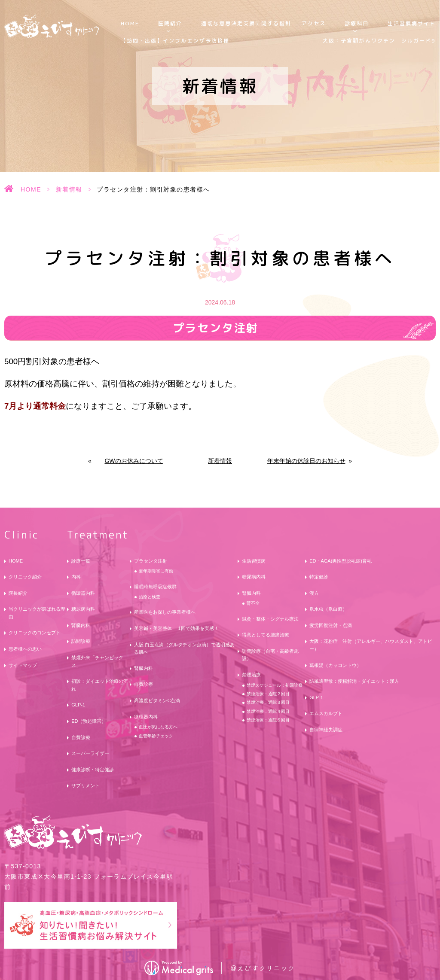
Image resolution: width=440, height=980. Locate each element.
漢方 (314, 593)
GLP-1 (78, 705)
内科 (76, 577)
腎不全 (253, 603)
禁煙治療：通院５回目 (268, 720)
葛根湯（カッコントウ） (335, 665)
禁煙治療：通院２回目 (268, 694)
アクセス (314, 23)
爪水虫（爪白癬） (328, 609)
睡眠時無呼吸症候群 (155, 587)
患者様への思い (25, 649)
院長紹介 (18, 593)
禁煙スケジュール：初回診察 (275, 685)
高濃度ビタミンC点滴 (157, 700)
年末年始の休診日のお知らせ (306, 461)
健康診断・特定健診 (93, 770)
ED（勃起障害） (89, 721)
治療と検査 (150, 597)
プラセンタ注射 (151, 561)
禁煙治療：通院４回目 (268, 711)
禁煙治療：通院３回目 (268, 702)
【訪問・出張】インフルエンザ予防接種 (175, 41)
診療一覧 (81, 561)
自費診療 (81, 737)
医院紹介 (170, 23)
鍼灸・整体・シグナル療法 (270, 619)
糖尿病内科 (83, 609)
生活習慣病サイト (412, 23)
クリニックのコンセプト (35, 633)
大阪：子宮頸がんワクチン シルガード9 (379, 41)
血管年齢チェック (156, 736)
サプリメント (86, 785)
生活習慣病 (254, 561)
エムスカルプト (326, 713)
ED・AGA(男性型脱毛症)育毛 (341, 561)
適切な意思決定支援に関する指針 (246, 23)
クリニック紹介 (25, 577)
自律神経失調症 (326, 730)
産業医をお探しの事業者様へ (165, 612)
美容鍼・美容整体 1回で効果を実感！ (176, 628)
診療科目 (357, 23)
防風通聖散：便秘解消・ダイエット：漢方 (354, 681)
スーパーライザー (90, 753)
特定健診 (319, 577)
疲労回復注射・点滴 (331, 625)
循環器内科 (83, 593)
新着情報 (69, 189)
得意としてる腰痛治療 (266, 635)
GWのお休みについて (134, 461)
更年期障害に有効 (156, 571)
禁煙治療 (251, 675)
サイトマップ (23, 665)
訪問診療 (81, 641)
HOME (130, 23)
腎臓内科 (81, 625)
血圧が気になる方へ (158, 727)
